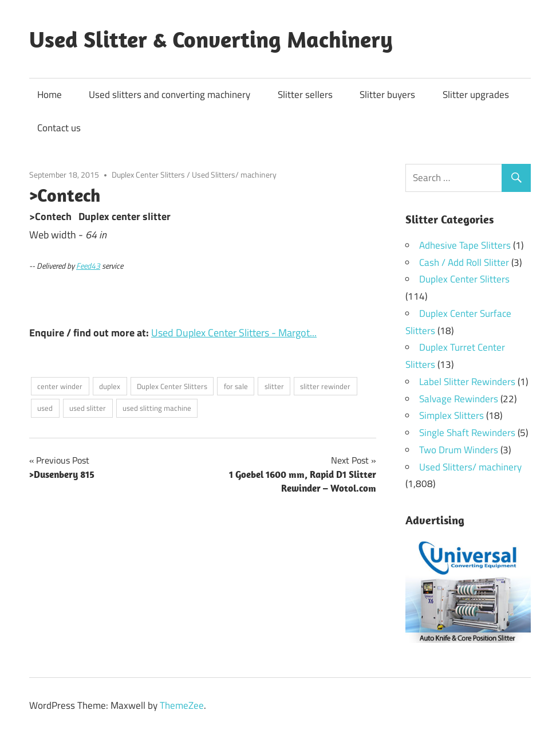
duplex (110, 386)
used (45, 408)
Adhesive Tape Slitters (465, 245)
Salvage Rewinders (459, 399)
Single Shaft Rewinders (467, 433)
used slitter (88, 408)
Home (50, 95)
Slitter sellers (305, 95)
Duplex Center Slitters (148, 174)
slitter (274, 386)
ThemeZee (182, 705)
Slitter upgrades (476, 95)
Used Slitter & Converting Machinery (211, 39)
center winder (60, 386)
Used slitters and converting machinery (169, 95)
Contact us (59, 128)
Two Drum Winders (459, 450)
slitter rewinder (325, 386)
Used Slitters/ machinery (234, 174)
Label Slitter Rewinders (467, 382)
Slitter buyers (387, 95)
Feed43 (88, 266)
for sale (236, 386)
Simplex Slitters (451, 415)
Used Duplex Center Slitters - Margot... (234, 333)
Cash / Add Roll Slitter (464, 262)
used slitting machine (157, 408)
